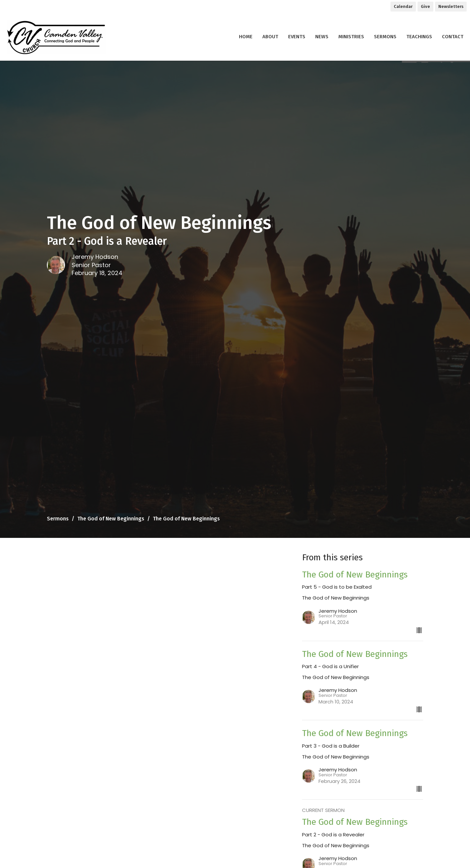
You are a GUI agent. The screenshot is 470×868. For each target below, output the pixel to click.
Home (246, 37)
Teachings (419, 37)
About (270, 37)
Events (297, 37)
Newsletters (451, 6)
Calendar (403, 6)
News (322, 37)
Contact (453, 37)
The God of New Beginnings (111, 519)
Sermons (385, 37)
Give (425, 6)
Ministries (351, 37)
